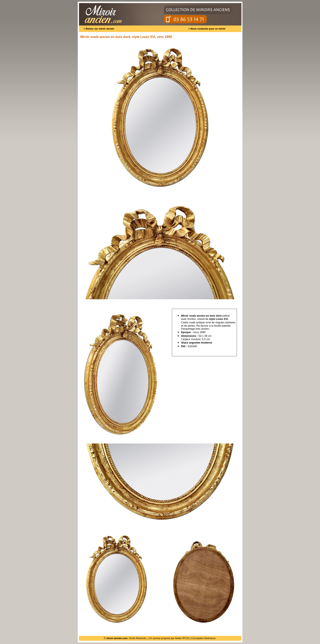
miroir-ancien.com (117, 638)
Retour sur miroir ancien (100, 29)
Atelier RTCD (182, 638)
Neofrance (210, 638)
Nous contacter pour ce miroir (208, 29)
